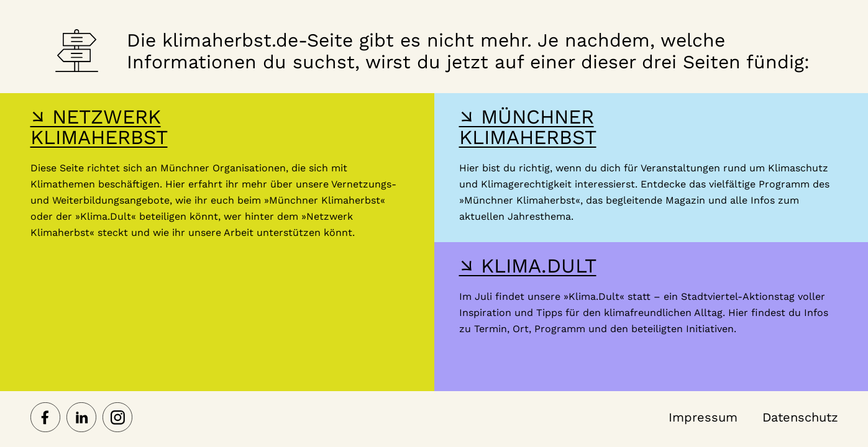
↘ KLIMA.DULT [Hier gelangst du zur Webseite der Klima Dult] (528, 266)
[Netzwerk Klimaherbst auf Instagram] (117, 418)
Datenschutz (800, 417)
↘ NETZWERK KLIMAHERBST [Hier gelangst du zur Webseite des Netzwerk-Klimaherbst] (99, 127)
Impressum (703, 417)
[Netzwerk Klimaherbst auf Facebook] (45, 418)
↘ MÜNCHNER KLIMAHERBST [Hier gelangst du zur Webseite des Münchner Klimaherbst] (528, 127)
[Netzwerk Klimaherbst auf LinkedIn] (81, 418)
